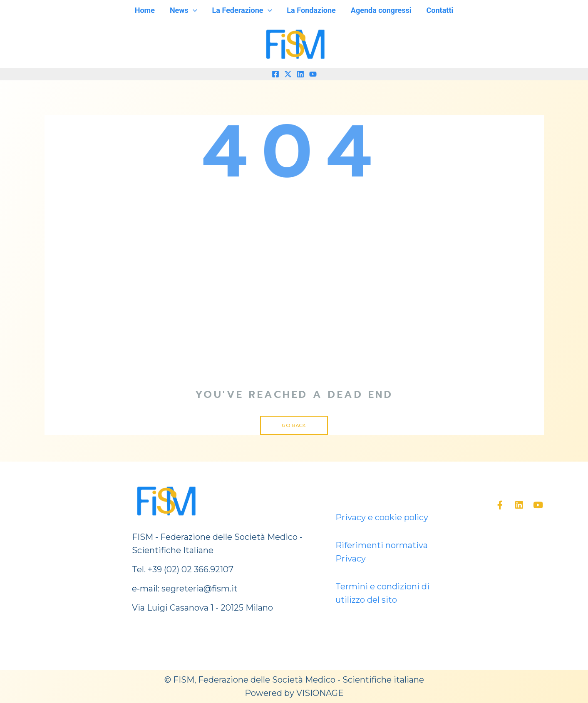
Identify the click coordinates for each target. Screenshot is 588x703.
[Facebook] (275, 74)
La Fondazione (311, 10)
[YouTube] (313, 74)
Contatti (440, 10)
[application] (193, 10)
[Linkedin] (300, 74)
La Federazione (242, 10)
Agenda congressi (381, 10)
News (184, 10)
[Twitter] (288, 74)
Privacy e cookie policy (382, 517)
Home (145, 10)
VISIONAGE (320, 693)
